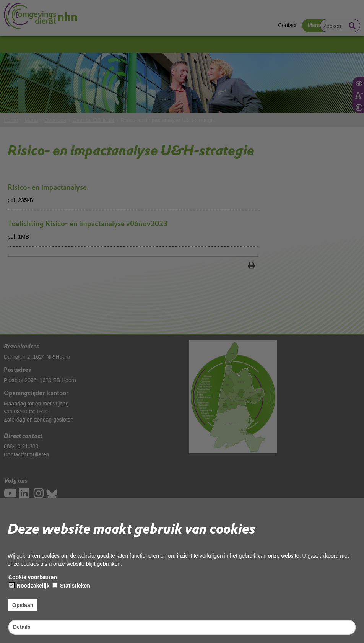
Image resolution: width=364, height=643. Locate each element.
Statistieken (71, 586)
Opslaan (23, 605)
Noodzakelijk (29, 586)
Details (22, 627)
